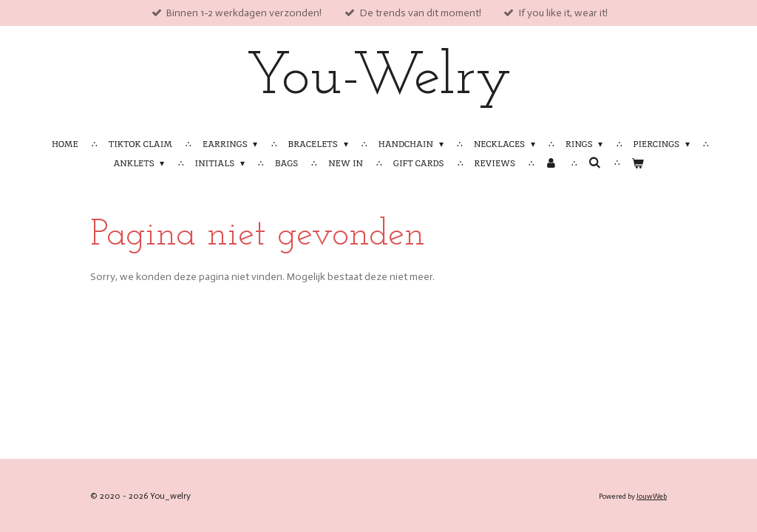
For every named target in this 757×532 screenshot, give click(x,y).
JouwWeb (652, 497)
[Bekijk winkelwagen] (638, 163)
